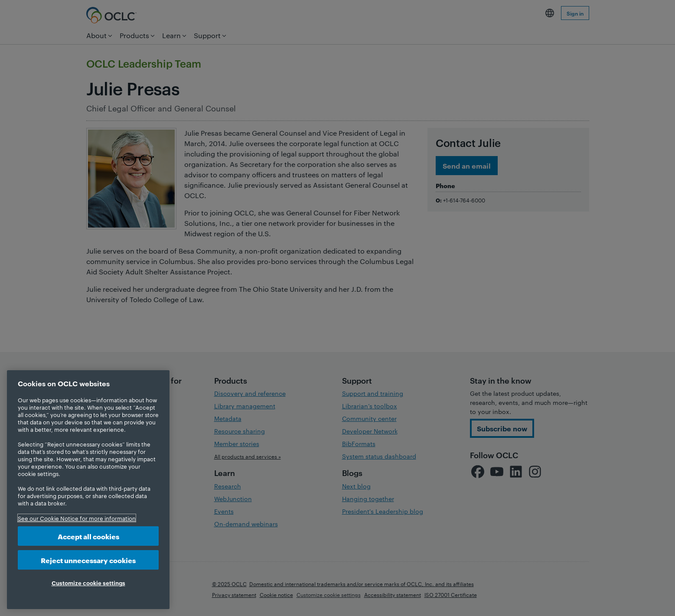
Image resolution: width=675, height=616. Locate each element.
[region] (88, 490)
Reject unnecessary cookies (88, 560)
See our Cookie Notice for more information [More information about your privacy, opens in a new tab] (77, 518)
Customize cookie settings (88, 583)
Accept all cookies (88, 536)
